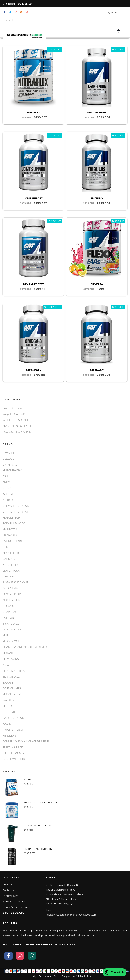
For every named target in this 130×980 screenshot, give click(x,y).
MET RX (7, 706)
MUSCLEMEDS (12, 553)
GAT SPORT (10, 559)
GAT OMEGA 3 (33, 370)
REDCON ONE (11, 641)
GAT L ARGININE (97, 113)
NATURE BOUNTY (13, 753)
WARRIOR (8, 700)
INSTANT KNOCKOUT (16, 582)
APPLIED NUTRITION (15, 671)
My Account (115, 12)
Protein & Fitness (12, 408)
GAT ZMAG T (97, 370)
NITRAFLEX (33, 113)
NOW (6, 665)
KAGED (7, 724)
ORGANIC (8, 606)
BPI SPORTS (10, 535)
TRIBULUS (97, 198)
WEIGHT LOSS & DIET (16, 420)
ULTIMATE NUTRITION (16, 506)
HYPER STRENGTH (14, 730)
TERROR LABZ (11, 677)
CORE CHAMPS (12, 688)
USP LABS (9, 577)
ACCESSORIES (11, 600)
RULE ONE (9, 618)
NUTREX (8, 500)
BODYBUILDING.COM (15, 524)
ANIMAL (7, 482)
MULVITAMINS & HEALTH (17, 426)
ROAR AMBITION (12, 630)
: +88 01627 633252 (17, 4)
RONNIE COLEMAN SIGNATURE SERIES (26, 742)
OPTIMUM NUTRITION (16, 512)
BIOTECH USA (11, 571)
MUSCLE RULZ (12, 694)
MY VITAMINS (11, 659)
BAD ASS (8, 683)
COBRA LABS (10, 588)
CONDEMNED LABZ (14, 759)
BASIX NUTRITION (13, 718)
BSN (5, 476)
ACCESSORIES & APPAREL (18, 432)
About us (7, 885)
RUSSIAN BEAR (12, 594)
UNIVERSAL (10, 465)
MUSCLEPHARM (12, 471)
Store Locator (15, 913)
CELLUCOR (9, 459)
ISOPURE (8, 494)
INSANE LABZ (11, 624)
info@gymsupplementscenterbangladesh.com (71, 915)
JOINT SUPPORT (33, 198)
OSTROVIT (9, 712)
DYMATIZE (9, 453)
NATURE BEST (11, 565)
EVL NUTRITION (12, 541)
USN (5, 547)
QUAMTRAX (10, 612)
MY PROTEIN (10, 529)
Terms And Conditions (15, 902)
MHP (5, 635)
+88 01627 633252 (64, 904)
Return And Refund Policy (17, 907)
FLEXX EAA (97, 284)
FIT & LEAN (9, 736)
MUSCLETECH (11, 518)
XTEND (7, 488)
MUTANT (8, 653)
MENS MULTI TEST (33, 284)
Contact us (8, 890)
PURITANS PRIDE (13, 747)
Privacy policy (10, 896)
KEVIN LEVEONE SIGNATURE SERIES (25, 647)
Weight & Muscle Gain (16, 414)
